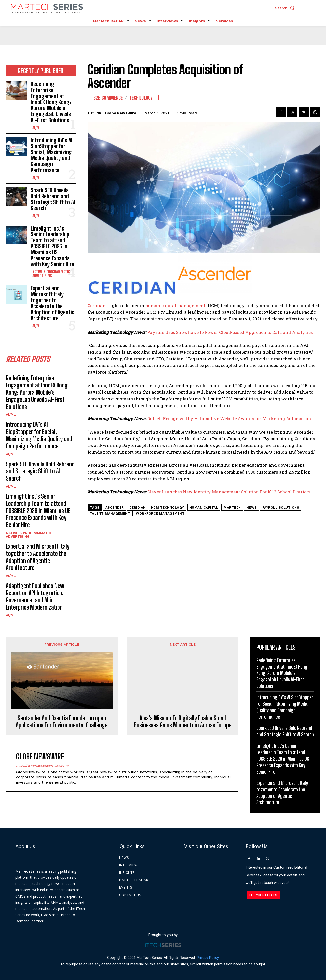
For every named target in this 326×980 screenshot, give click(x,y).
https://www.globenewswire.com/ (43, 721)
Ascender (115, 507)
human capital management (175, 305)
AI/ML (37, 128)
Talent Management (110, 513)
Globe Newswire (120, 113)
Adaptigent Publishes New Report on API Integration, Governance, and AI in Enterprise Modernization (35, 596)
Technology (141, 98)
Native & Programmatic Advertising (51, 274)
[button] (286, 8)
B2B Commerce (108, 98)
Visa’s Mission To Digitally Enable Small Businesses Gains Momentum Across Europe (183, 677)
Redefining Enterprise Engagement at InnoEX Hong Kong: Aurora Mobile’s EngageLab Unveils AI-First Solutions (51, 102)
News (252, 507)
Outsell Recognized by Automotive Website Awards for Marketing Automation (229, 419)
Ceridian (97, 305)
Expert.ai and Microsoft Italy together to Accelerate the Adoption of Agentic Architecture (53, 303)
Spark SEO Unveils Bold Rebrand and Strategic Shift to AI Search (53, 199)
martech (232, 507)
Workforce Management (160, 513)
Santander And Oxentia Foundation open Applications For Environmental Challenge (62, 670)
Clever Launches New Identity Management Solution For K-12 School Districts (229, 492)
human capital (204, 507)
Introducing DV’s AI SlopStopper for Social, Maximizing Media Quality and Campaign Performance (52, 155)
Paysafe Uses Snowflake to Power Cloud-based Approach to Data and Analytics (230, 332)
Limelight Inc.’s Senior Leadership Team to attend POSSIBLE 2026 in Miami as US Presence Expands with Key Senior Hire (52, 246)
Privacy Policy (208, 957)
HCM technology (168, 507)
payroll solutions (281, 507)
